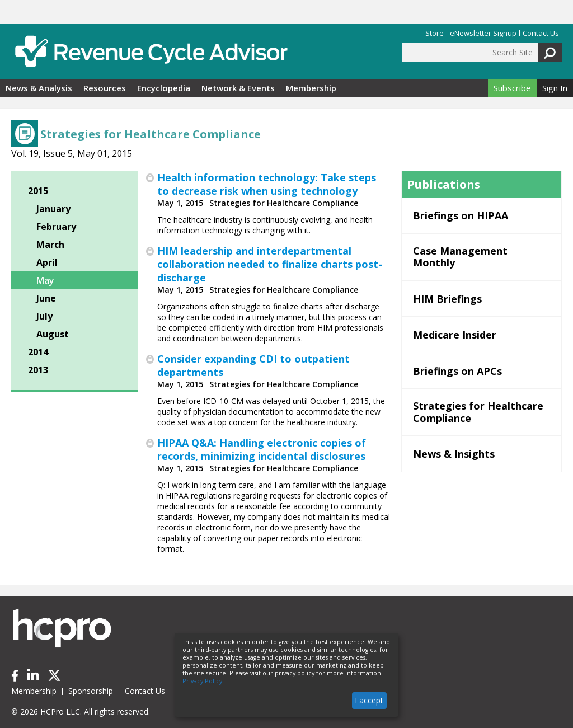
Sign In (555, 88)
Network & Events (238, 88)
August (53, 334)
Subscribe (512, 88)
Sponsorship (91, 691)
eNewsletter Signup (483, 33)
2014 (38, 352)
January (53, 209)
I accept (369, 700)
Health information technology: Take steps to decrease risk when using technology (267, 184)
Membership (311, 88)
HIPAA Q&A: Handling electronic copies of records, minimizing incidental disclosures (262, 449)
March (50, 245)
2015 (38, 191)
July (44, 316)
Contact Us (541, 33)
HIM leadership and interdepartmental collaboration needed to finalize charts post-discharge (270, 264)
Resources (105, 88)
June (46, 298)
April (47, 262)
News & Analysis (39, 88)
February (56, 227)
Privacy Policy (202, 681)
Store (435, 33)
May (45, 280)
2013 (38, 370)
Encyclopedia (164, 88)
